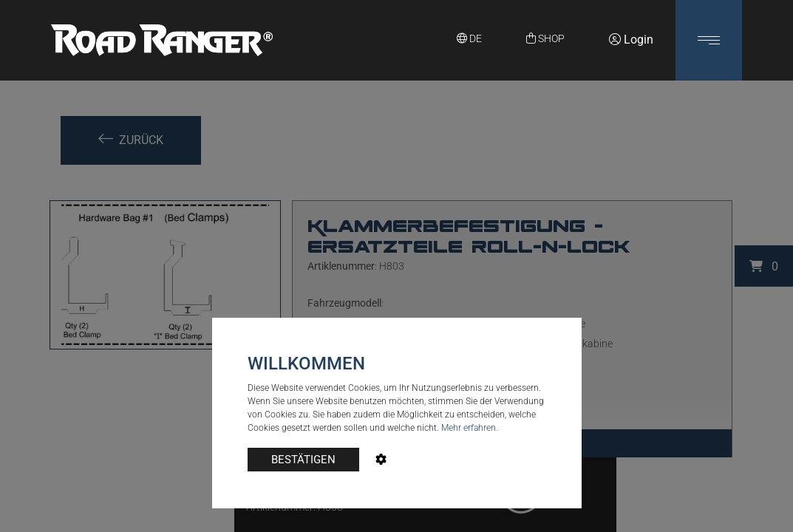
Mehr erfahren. (470, 428)
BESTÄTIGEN (303, 460)
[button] (709, 40)
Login (631, 40)
